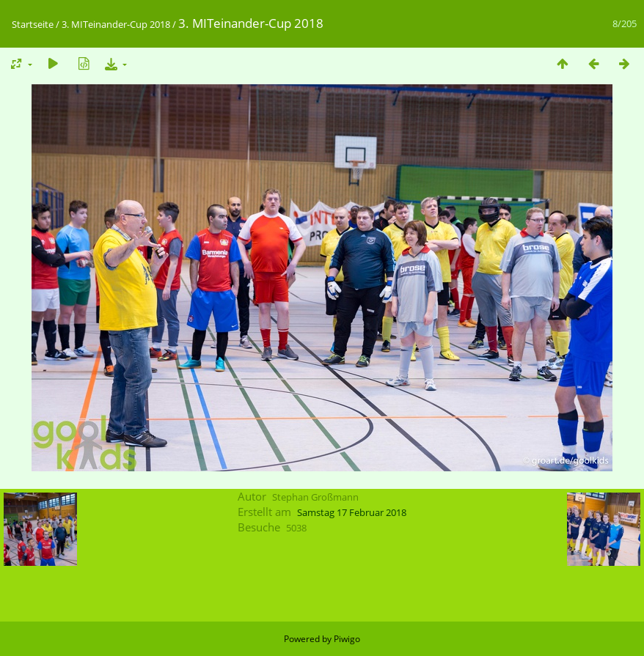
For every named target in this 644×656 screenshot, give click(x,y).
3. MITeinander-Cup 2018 (116, 24)
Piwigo (347, 639)
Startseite (33, 24)
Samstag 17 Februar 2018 (352, 512)
